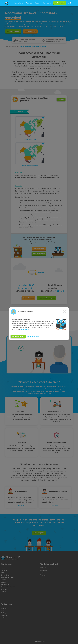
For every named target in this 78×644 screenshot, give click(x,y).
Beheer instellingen (33, 339)
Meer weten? (25, 332)
